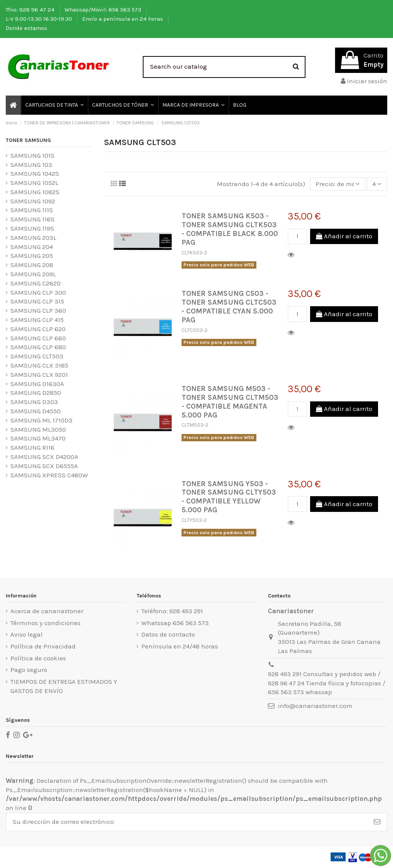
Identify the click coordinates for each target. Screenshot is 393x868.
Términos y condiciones (45, 623)
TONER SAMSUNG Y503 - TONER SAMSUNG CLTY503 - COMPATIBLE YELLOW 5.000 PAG (229, 497)
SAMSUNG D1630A (37, 384)
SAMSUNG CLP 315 (37, 301)
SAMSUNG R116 (32, 447)
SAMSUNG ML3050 (38, 429)
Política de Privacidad (43, 646)
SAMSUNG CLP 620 (38, 329)
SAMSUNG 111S (32, 210)
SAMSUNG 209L (33, 274)
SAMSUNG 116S (32, 219)
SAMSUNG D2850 (36, 393)
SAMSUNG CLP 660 (38, 338)
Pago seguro (29, 670)
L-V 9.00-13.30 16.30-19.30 (40, 19)
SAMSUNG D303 (34, 402)
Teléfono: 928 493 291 (172, 611)
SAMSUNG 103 (31, 165)
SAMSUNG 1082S (35, 192)
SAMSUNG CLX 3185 (39, 365)
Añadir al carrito (344, 236)
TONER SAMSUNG (28, 140)
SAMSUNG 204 (32, 247)
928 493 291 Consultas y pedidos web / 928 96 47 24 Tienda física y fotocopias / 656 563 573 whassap (327, 683)
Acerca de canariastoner (47, 611)
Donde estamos (26, 28)
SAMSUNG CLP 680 (38, 347)
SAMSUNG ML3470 (38, 438)
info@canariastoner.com (315, 706)
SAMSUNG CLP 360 (38, 310)
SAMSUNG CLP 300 (38, 292)
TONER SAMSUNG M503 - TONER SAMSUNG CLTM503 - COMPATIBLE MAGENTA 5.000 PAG (230, 402)
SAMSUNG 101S (32, 155)
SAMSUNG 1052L (34, 183)
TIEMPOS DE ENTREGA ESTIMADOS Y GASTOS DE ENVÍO (64, 686)
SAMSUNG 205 (32, 256)
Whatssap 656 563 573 (175, 623)
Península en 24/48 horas (180, 646)
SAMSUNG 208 (32, 265)
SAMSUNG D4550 (36, 411)
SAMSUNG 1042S (35, 173)
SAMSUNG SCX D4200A (44, 457)
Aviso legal (26, 634)
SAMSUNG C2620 (36, 283)
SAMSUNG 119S (32, 228)
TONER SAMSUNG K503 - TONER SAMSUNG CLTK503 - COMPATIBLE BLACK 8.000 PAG (230, 229)
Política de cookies (38, 658)
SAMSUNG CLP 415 (37, 320)
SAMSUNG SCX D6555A (44, 466)
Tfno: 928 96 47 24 (31, 10)
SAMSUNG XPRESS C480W (49, 475)
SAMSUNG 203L (33, 238)
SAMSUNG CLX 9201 (39, 375)
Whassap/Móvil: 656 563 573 (104, 10)
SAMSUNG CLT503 (37, 356)
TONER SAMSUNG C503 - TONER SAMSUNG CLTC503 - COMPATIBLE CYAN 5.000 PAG (229, 307)
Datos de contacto (168, 634)
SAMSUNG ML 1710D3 (41, 420)
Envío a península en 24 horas (123, 19)
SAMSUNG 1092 (33, 201)
